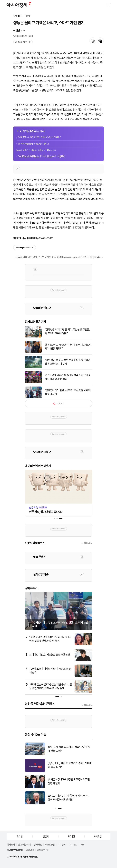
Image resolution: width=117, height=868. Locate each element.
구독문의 (62, 844)
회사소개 (11, 844)
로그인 (19, 836)
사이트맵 (97, 836)
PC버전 (71, 836)
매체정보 (41, 850)
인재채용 (38, 844)
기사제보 (73, 844)
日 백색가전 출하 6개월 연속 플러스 (34, 144)
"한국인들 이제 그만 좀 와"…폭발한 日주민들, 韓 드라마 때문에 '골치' (67, 331)
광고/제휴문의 (24, 844)
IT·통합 (27, 16)
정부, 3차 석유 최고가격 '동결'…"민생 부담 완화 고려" (69, 749)
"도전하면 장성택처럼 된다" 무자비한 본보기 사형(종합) (42, 156)
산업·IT (17, 16)
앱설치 (46, 836)
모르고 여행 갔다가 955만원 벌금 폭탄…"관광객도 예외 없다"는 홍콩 (67, 377)
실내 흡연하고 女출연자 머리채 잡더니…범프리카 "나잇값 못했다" (68, 347)
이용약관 (30, 850)
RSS (82, 844)
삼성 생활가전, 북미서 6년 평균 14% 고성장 (37, 150)
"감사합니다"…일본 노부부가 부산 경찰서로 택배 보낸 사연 (68, 392)
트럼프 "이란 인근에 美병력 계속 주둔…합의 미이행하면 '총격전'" (69, 798)
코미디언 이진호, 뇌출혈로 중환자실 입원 (50, 655)
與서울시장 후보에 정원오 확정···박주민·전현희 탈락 (69, 781)
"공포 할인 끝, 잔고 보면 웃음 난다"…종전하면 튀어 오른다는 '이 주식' (67, 362)
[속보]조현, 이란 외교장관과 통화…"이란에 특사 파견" (69, 765)
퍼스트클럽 (50, 844)
